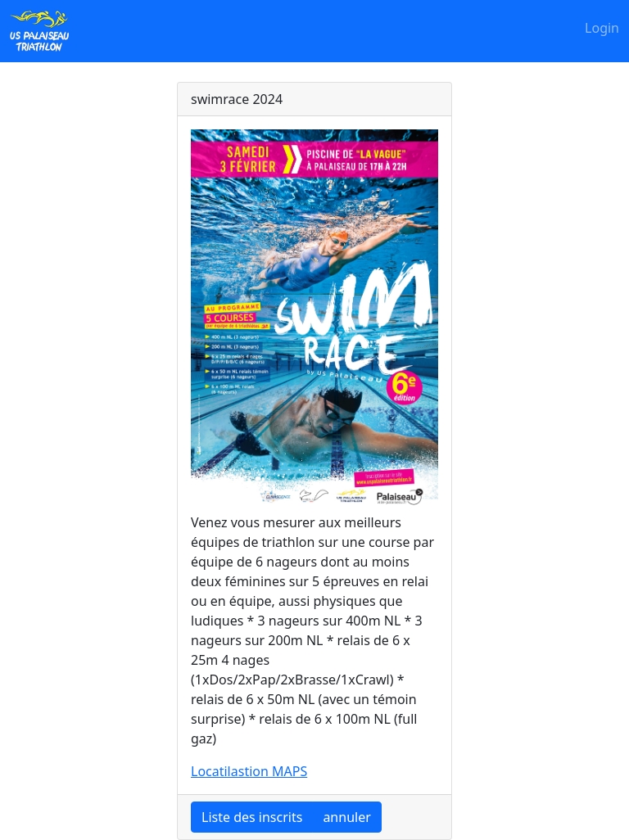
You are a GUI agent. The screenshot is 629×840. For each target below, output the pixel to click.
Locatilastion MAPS (249, 771)
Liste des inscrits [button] (252, 817)
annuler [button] (346, 817)
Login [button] (602, 28)
